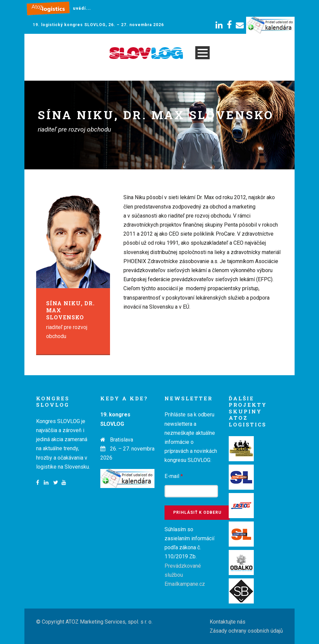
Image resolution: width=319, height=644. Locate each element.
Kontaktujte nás (228, 622)
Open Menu (202, 53)
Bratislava (122, 440)
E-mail (174, 476)
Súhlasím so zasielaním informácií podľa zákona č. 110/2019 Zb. (189, 557)
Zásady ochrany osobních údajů (246, 631)
